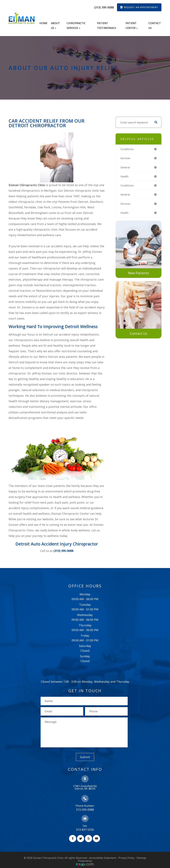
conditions (128, 149)
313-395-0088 (85, 810)
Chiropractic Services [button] (76, 26)
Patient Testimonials (107, 26)
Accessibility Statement (103, 858)
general (125, 168)
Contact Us (155, 26)
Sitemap (141, 858)
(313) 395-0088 (104, 7)
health (125, 177)
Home (43, 23)
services (126, 158)
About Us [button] (55, 26)
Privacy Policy (126, 858)
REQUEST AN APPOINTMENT (141, 7)
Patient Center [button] (132, 26)
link (118, 224)
